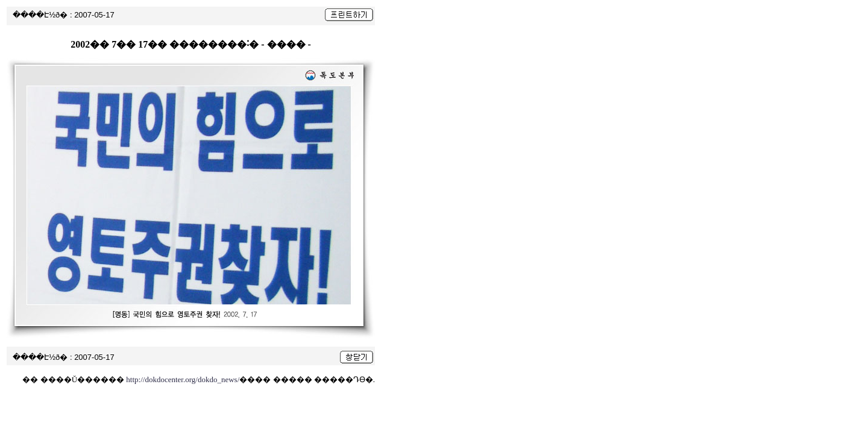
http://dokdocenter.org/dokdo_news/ (183, 379)
